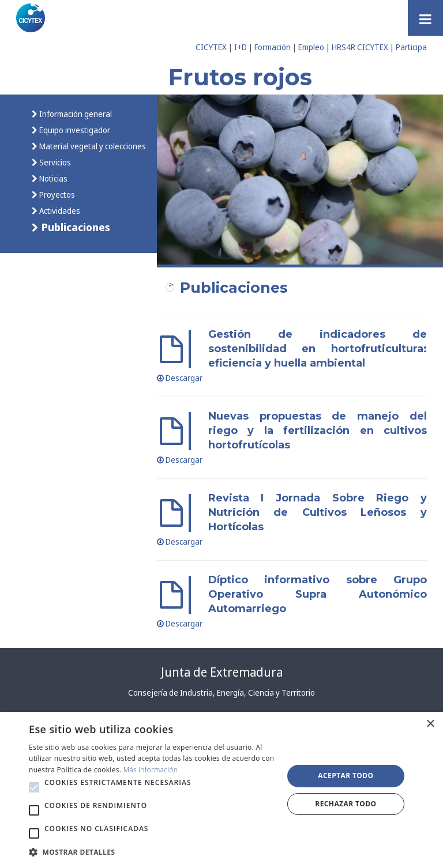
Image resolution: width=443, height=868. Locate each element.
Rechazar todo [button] (346, 804)
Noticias (52, 178)
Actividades (59, 211)
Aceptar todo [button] (346, 775)
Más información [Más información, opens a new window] (151, 770)
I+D (241, 47)
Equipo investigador (74, 130)
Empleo (311, 47)
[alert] (221, 790)
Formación (273, 47)
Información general (75, 114)
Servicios (54, 162)
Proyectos (56, 195)
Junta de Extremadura (222, 672)
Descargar (180, 378)
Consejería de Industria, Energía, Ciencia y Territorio (221, 692)
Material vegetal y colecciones (92, 146)
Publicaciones (74, 227)
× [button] (430, 724)
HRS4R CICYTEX (360, 47)
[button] (34, 787)
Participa (411, 47)
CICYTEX (211, 47)
